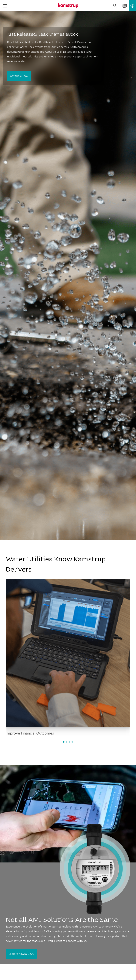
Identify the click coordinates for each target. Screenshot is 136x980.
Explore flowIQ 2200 (21, 954)
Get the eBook (19, 76)
